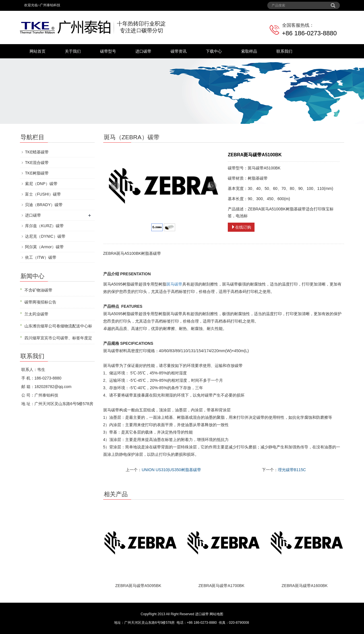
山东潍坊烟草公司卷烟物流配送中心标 (58, 326)
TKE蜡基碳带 (37, 152)
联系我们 (284, 51)
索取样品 (249, 51)
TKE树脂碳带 (37, 173)
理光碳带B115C (292, 470)
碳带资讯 (179, 51)
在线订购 (241, 227)
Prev (115, 186)
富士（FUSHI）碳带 (43, 194)
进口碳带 (143, 51)
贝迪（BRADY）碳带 (44, 205)
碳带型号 (108, 51)
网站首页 (38, 51)
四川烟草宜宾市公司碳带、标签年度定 (58, 338)
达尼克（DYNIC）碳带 (45, 236)
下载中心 (214, 51)
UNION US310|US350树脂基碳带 (171, 470)
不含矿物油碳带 (38, 290)
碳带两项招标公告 (40, 302)
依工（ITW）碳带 (41, 257)
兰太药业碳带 (36, 314)
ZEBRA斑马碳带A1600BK (305, 586)
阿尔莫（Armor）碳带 (44, 247)
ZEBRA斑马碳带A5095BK (138, 586)
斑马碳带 (174, 284)
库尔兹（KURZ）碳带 (44, 226)
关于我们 (73, 51)
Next (212, 186)
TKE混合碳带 (37, 163)
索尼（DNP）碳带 (41, 184)
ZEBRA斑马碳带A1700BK (222, 586)
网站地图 (216, 614)
